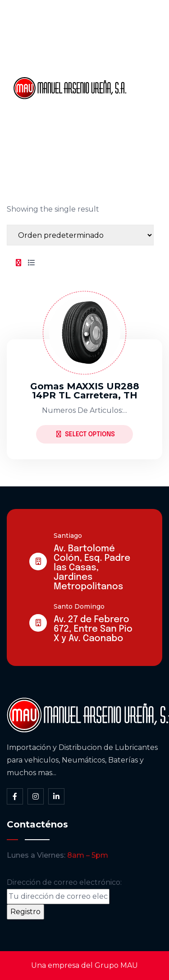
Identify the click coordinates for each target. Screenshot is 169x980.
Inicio (145, 27)
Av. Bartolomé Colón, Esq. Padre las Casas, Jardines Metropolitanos (92, 568)
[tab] (18, 263)
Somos (149, 57)
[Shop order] (80, 235)
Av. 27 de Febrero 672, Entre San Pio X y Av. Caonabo (93, 629)
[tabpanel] (84, 368)
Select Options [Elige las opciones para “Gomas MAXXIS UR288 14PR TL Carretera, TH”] (85, 434)
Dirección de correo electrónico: (64, 891)
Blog (144, 119)
